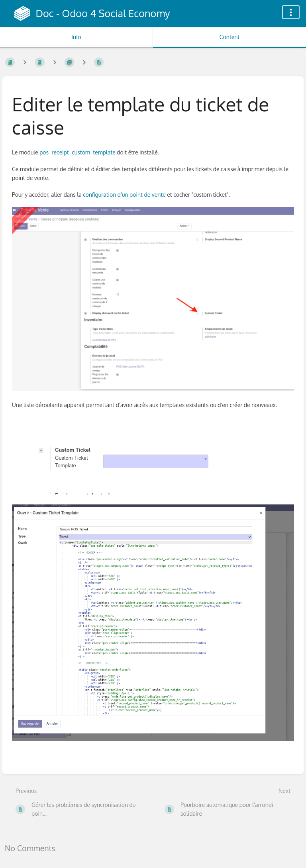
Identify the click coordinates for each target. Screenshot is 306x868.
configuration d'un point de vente (124, 195)
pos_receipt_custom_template (77, 152)
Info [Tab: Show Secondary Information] (76, 37)
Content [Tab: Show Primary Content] (229, 37)
